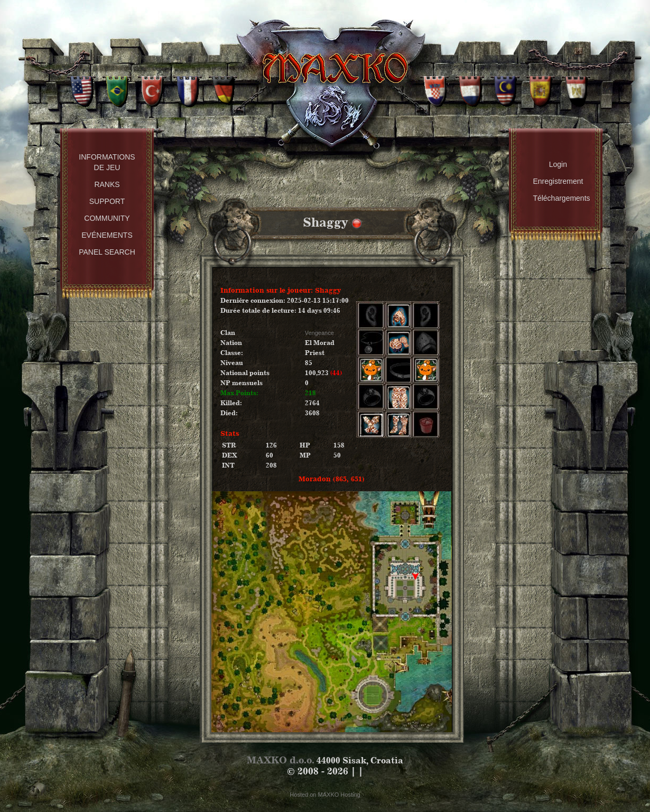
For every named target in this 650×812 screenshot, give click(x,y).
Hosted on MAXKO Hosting (325, 795)
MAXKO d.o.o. (281, 760)
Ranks (107, 184)
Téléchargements (560, 198)
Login (558, 164)
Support (107, 201)
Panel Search (107, 252)
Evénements (107, 235)
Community (107, 218)
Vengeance (319, 333)
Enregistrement (558, 181)
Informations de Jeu (107, 162)
